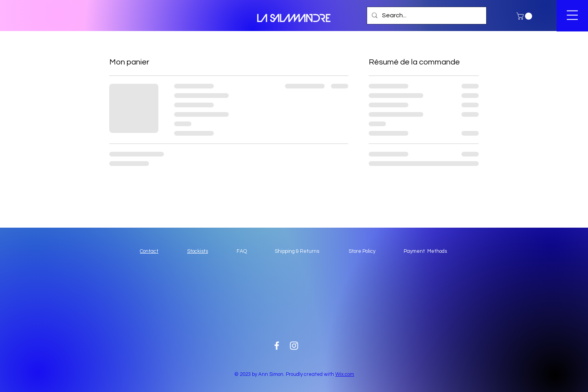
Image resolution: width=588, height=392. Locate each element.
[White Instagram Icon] (294, 346)
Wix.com (345, 374)
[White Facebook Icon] (277, 346)
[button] (525, 16)
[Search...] (426, 16)
